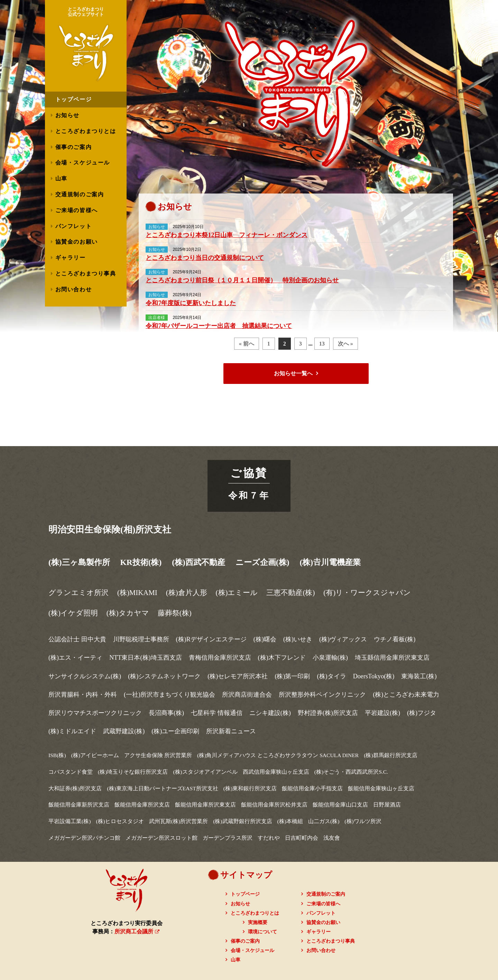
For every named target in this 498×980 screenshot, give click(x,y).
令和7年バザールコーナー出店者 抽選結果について (219, 326)
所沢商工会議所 (137, 931)
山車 (61, 178)
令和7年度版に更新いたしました (191, 303)
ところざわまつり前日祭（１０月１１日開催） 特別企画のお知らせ (242, 280)
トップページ (245, 894)
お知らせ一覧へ (293, 373)
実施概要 (258, 922)
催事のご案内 (74, 147)
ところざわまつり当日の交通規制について (205, 258)
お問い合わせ (74, 289)
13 (322, 344)
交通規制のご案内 (80, 194)
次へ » (345, 344)
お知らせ (67, 115)
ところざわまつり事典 (86, 274)
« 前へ (247, 344)
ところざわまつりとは (86, 131)
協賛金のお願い (77, 242)
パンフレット (74, 226)
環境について (262, 932)
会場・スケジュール (83, 163)
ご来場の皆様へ (77, 210)
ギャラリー (71, 258)
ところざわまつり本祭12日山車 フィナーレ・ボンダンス (227, 235)
